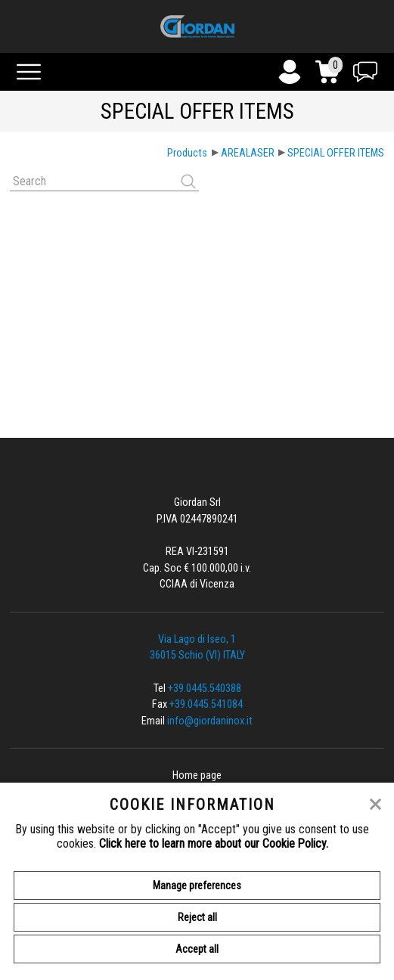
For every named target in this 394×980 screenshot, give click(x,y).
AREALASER (248, 153)
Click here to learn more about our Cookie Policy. (214, 844)
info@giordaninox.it (210, 721)
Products (187, 153)
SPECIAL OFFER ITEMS (336, 153)
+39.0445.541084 (206, 704)
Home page (197, 775)
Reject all (197, 917)
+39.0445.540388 (205, 688)
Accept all (197, 949)
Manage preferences (197, 885)
